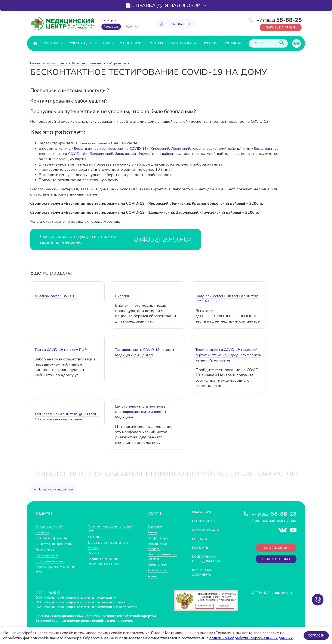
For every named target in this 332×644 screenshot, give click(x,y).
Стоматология (158, 569)
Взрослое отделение (87, 63)
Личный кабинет (178, 24)
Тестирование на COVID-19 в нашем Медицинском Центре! (145, 352)
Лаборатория (116, 63)
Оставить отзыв (275, 560)
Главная (36, 63)
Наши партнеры (47, 555)
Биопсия (122, 296)
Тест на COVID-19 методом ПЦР (61, 350)
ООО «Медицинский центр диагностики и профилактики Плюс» (83, 605)
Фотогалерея (46, 549)
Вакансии (95, 537)
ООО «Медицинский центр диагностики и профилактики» (79, 600)
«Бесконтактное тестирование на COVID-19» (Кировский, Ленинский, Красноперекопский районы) (171, 148)
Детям (153, 532)
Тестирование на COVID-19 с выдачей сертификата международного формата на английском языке (228, 355)
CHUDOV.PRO (281, 596)
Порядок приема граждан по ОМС (58, 569)
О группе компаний (50, 526)
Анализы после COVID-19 (56, 296)
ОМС (107, 43)
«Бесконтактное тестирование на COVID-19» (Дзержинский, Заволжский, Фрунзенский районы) (128, 154)
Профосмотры (159, 538)
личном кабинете (95, 143)
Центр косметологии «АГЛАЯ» (158, 559)
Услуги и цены (81, 43)
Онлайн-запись (275, 548)
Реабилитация (159, 575)
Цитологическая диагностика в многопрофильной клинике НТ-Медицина (142, 412)
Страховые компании (51, 561)
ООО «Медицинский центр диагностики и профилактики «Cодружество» (90, 610)
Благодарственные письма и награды (109, 545)
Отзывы (156, 43)
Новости (210, 43)
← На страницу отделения (53, 489)
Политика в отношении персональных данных (105, 561)
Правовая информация (53, 538)
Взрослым (156, 526)
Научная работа (183, 43)
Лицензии (43, 532)
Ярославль (111, 27)
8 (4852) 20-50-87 (161, 239)
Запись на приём (279, 27)
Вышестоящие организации (56, 544)
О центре (51, 43)
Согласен (316, 635)
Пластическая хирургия (158, 546)
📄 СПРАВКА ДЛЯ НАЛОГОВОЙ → (166, 5)
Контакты (232, 43)
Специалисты (131, 43)
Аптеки (153, 581)
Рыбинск (132, 27)
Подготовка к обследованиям (208, 559)
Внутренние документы (203, 572)
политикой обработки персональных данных (251, 638)
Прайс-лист (203, 512)
